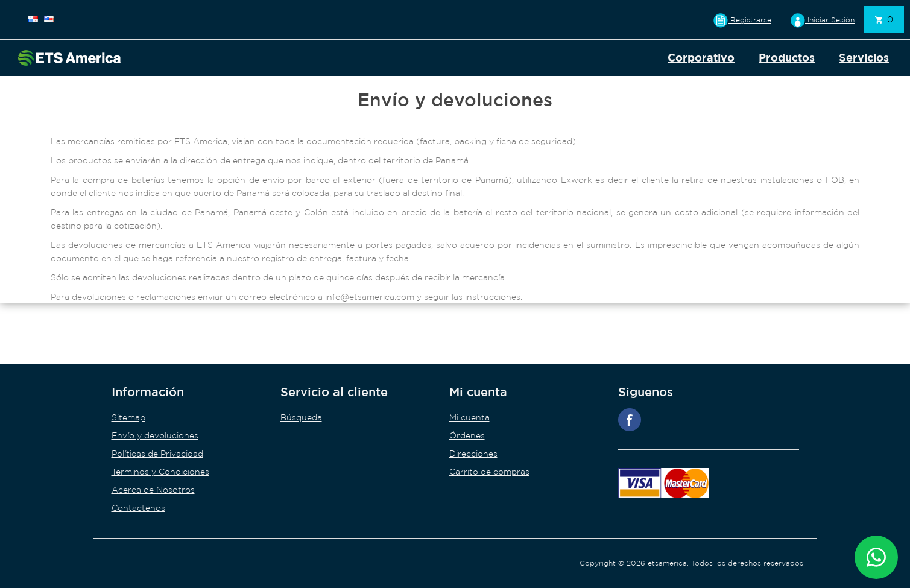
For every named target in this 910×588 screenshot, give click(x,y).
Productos (787, 58)
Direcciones (473, 454)
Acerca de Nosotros (153, 490)
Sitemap (128, 417)
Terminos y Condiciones (160, 472)
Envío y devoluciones (155, 435)
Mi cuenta (469, 417)
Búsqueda (301, 417)
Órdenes (467, 435)
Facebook (630, 420)
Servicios (864, 58)
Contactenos (138, 508)
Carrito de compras (489, 472)
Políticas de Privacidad (157, 454)
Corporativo (701, 58)
